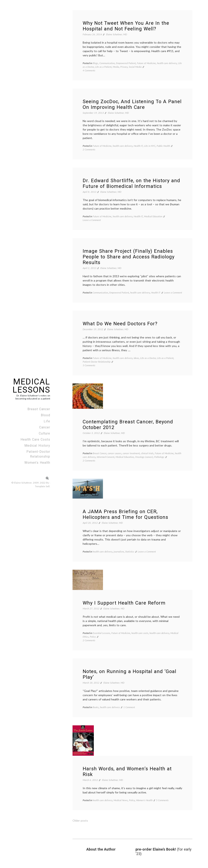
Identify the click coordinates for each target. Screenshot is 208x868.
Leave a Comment (92, 220)
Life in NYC (150, 146)
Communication (107, 63)
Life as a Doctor (148, 358)
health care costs (140, 633)
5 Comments (162, 800)
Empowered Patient (126, 63)
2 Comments (89, 149)
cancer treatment (131, 453)
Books (96, 707)
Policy (93, 637)
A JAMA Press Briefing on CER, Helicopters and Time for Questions (125, 514)
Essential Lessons (101, 633)
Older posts (80, 820)
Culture (44, 433)
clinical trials (147, 453)
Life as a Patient (103, 67)
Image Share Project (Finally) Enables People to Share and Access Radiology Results (129, 257)
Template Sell (42, 486)
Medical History (37, 446)
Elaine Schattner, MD (116, 34)
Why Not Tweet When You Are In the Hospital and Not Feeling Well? (126, 26)
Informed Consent (106, 457)
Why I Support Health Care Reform (124, 603)
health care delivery (167, 63)
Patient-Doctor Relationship (38, 454)
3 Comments (89, 365)
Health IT (138, 146)
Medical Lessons (31, 386)
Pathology (159, 457)
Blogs (95, 63)
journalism (119, 552)
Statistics (130, 552)
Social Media (135, 67)
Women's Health (144, 800)
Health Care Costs (35, 439)
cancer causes (115, 453)
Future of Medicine (146, 63)
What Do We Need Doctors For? (120, 324)
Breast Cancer (39, 409)
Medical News (121, 800)
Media (116, 67)
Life (47, 421)
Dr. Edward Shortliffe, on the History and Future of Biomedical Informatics (131, 183)
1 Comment (129, 707)
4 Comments (89, 70)
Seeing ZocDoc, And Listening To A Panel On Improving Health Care (132, 104)
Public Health (163, 146)
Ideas (136, 358)
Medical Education (153, 216)
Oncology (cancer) (144, 457)
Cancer (45, 427)
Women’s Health (37, 463)
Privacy (124, 67)
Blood (45, 415)
